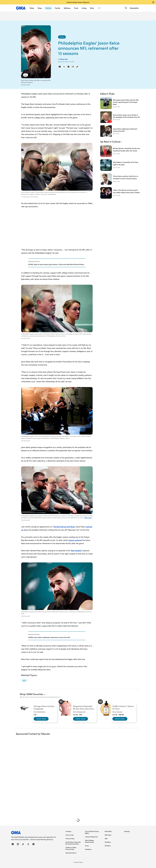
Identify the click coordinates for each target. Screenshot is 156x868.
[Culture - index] (62, 37)
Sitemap (127, 831)
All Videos (108, 842)
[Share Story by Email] (73, 67)
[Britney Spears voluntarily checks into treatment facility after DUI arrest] (120, 151)
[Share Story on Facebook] (60, 67)
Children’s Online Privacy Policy (71, 848)
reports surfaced (75, 540)
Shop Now (41, 719)
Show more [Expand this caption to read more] (88, 518)
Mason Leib (64, 59)
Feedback (88, 849)
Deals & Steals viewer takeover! (78, 2)
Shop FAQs (108, 831)
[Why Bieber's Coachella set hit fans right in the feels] (120, 165)
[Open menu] (99, 8)
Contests (68, 831)
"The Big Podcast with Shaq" (64, 527)
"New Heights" (76, 550)
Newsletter (134, 8)
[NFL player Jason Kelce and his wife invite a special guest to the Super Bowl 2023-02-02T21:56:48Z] (120, 103)
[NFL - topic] (24, 680)
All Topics (108, 846)
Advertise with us (71, 853)
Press (87, 846)
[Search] (126, 8)
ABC (106, 838)
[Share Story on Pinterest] (68, 67)
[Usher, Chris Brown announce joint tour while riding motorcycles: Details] (120, 193)
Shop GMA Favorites (31, 694)
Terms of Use (70, 835)
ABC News (108, 835)
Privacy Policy (70, 838)
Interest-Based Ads (91, 837)
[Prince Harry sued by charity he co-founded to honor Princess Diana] (120, 179)
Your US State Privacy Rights (92, 832)
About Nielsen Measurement (89, 841)
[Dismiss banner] (153, 2)
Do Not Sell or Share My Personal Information (73, 843)
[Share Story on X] (64, 67)
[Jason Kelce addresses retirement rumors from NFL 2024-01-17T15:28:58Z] (120, 131)
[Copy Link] (77, 67)
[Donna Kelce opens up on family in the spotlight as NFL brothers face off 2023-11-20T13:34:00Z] (120, 117)
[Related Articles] (57, 263)
